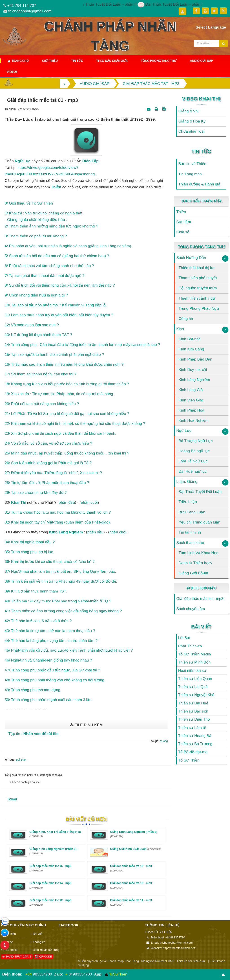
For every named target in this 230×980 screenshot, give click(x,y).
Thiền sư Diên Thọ (194, 719)
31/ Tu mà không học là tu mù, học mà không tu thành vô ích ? (58, 512)
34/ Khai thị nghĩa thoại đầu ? (30, 542)
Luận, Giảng (187, 482)
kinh (53, 532)
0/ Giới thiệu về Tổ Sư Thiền (29, 203)
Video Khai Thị (201, 99)
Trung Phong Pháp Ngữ (199, 308)
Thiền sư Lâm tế (192, 728)
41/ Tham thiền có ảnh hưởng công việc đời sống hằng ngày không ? (63, 611)
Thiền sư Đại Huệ (193, 703)
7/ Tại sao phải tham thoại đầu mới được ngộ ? (45, 276)
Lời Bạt (184, 638)
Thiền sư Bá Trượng (195, 744)
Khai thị (18, 502)
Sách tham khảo (190, 543)
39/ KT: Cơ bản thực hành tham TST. (36, 591)
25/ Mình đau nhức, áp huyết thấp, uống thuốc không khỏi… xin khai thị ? (67, 453)
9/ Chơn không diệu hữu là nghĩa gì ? (36, 295)
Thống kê (39, 942)
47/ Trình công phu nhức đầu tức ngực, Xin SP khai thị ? (52, 670)
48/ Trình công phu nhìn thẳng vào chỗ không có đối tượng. (55, 680)
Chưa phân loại (191, 131)
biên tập (90, 161)
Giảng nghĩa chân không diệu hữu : (37, 220)
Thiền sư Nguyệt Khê (196, 695)
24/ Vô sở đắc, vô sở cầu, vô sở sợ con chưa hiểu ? (48, 443)
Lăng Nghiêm (71, 532)
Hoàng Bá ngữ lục (194, 451)
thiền (56, 187)
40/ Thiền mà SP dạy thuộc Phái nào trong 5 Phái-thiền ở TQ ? (58, 601)
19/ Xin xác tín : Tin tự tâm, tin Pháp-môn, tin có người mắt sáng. (59, 394)
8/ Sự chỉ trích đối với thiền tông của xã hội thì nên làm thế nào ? (60, 285)
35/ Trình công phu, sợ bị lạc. (29, 552)
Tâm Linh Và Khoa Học (198, 553)
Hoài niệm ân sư (192, 671)
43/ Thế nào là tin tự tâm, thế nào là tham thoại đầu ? (50, 631)
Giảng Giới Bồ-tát (193, 573)
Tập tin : (34, 734)
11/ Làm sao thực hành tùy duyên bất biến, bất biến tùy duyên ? (59, 315)
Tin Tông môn (190, 174)
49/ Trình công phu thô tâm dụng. (33, 690)
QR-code (43, 957)
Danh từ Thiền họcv (195, 563)
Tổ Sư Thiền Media (195, 654)
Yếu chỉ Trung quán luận (199, 522)
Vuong (164, 741)
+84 (28, 974)
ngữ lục (23, 161)
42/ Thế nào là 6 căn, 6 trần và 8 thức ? (38, 621)
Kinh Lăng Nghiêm (194, 380)
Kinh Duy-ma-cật (193, 370)
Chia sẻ (183, 232)
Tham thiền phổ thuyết (198, 278)
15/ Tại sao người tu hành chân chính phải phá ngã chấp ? (54, 355)
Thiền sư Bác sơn (193, 711)
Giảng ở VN (188, 111)
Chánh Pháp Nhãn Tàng (123, 961)
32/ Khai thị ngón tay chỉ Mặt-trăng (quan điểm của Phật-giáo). (58, 522)
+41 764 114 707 (22, 6)
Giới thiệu (50, 61)
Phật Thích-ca (190, 646)
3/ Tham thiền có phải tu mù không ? (36, 236)
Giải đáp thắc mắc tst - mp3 (200, 599)
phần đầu (67, 502)
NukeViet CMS (165, 961)
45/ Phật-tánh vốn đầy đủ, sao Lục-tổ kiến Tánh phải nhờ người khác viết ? (69, 650)
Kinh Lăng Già (191, 390)
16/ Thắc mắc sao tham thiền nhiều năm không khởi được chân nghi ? (64, 364)
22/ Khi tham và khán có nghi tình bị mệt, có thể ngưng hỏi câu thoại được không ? (75, 424)
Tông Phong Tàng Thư (159, 61)
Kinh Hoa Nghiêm (194, 420)
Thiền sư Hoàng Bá (195, 736)
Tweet (12, 799)
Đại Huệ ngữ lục (193, 471)
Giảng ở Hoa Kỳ (192, 121)
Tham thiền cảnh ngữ (197, 298)
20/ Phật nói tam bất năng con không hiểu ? (42, 404)
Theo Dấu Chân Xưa (112, 61)
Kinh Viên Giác (191, 400)
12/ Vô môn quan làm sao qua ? (32, 325)
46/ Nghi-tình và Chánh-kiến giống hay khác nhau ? (48, 660)
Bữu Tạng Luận (192, 512)
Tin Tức (77, 61)
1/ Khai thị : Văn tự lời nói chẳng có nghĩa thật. (44, 213)
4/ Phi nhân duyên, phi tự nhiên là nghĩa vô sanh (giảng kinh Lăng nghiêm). (68, 246)
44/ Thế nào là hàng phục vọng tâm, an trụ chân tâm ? (51, 641)
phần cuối (89, 502)
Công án (186, 319)
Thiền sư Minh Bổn (194, 662)
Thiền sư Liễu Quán (195, 679)
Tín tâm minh (190, 532)
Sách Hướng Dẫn (191, 258)
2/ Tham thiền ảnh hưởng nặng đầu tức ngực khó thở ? (51, 226)
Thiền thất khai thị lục (197, 268)
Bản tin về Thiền (192, 164)
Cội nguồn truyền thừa (198, 288)
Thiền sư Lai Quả (193, 687)
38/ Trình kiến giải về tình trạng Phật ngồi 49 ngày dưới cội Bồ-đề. (61, 581)
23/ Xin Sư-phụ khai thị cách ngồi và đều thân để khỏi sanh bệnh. (61, 433)
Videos (12, 72)
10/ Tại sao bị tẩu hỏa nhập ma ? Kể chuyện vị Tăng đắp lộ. (56, 305)
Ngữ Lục (184, 431)
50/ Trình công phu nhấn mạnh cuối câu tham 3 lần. (49, 700)
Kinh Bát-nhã (190, 339)
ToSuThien (116, 974)
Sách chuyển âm (191, 609)
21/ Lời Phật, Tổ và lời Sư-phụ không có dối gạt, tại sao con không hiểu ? (67, 414)
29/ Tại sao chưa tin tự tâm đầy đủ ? (36, 493)
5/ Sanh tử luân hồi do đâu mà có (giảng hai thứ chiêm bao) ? (57, 256)
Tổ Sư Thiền (189, 760)
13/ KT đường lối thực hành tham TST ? (38, 335)
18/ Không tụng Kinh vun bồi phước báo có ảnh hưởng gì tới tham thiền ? (67, 384)
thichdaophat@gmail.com (30, 11)
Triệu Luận (188, 502)
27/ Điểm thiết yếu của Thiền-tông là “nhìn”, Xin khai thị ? (53, 473)
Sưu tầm (184, 222)
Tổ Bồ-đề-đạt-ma (193, 752)
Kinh (180, 329)
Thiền (181, 212)
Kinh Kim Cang (191, 349)
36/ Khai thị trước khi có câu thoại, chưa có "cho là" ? (50, 562)
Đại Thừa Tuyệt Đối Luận (200, 492)
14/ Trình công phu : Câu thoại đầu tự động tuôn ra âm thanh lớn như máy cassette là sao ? (82, 345)
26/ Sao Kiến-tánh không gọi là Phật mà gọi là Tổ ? (48, 463)
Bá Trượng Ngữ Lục (196, 441)
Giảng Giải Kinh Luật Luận (135, 849)
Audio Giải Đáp (201, 61)
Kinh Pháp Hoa (191, 410)
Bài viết (201, 627)
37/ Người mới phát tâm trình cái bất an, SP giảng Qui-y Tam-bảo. (60, 571)
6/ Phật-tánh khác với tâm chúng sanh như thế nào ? (49, 266)
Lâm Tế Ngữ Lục (193, 461)
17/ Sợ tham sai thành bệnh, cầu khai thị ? (41, 374)
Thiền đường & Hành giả (199, 184)
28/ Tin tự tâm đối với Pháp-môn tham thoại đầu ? (47, 483)
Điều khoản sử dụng (44, 950)
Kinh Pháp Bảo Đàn (195, 359)
